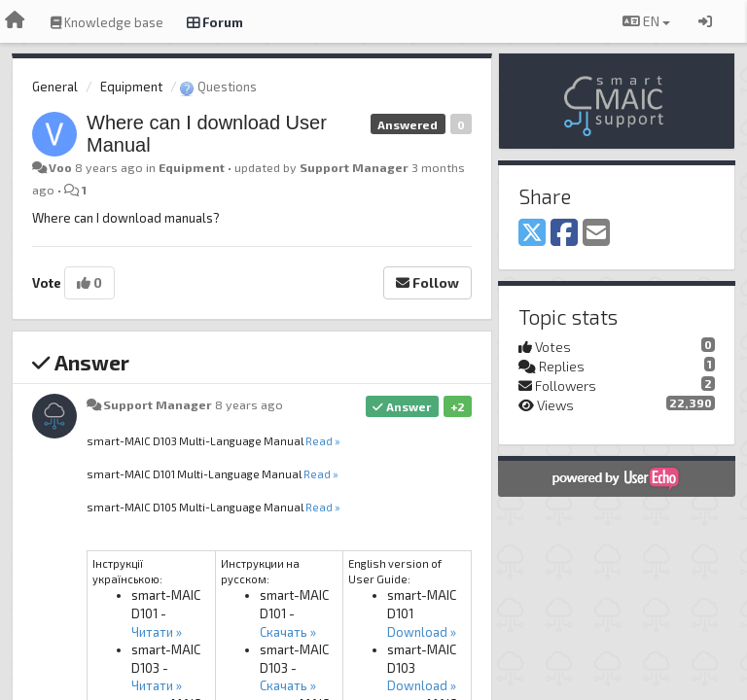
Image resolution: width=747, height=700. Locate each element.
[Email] (596, 233)
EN (646, 21)
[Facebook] (564, 233)
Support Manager (354, 167)
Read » (323, 441)
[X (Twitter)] (532, 233)
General (55, 87)
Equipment (131, 87)
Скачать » (288, 632)
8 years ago (249, 404)
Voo (60, 167)
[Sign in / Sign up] (705, 21)
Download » (422, 632)
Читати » (157, 632)
